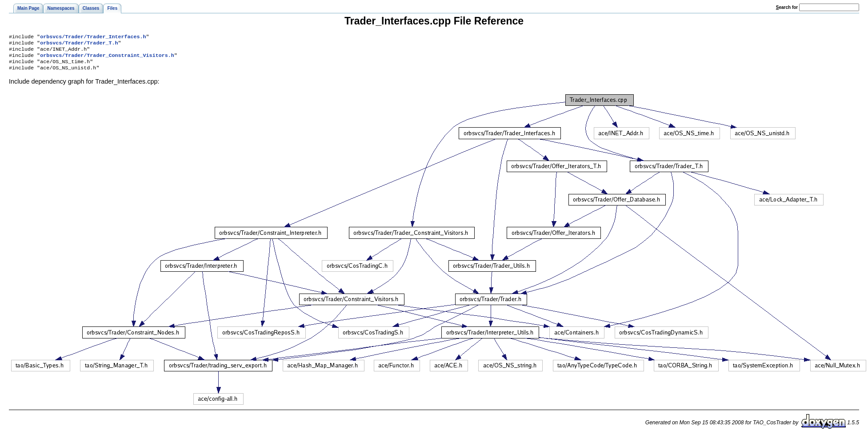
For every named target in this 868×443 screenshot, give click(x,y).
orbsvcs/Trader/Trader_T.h (79, 44)
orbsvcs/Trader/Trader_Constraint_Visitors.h (107, 59)
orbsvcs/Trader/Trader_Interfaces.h (93, 37)
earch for (787, 7)
